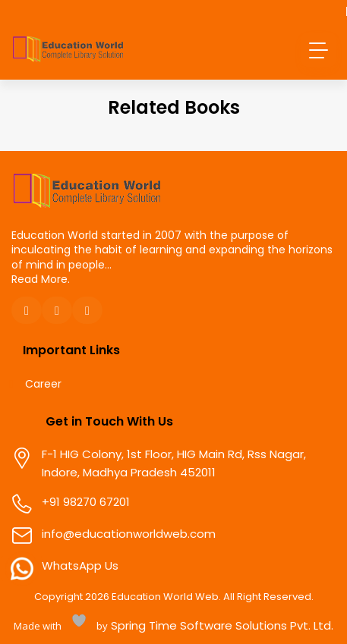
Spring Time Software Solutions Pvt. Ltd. (221, 625)
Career (43, 384)
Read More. (41, 279)
